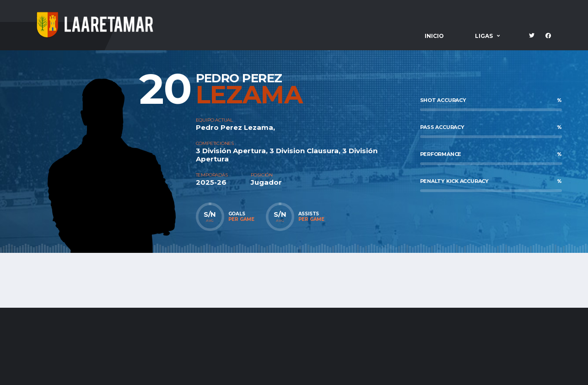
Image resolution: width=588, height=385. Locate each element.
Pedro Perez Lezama (235, 127)
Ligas (484, 36)
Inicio (434, 36)
